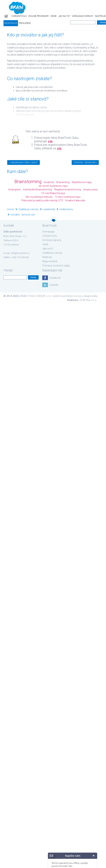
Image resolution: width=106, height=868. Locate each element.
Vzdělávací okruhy (82, 16)
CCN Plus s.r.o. (88, 300)
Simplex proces (91, 190)
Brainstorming (28, 182)
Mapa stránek (50, 261)
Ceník (54, 16)
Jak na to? (64, 16)
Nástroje (47, 257)
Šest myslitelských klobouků (39, 197)
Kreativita (49, 182)
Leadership (49, 209)
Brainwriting (63, 182)
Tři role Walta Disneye (53, 193)
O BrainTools (19, 16)
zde (50, 141)
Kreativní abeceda (75, 200)
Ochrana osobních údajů (56, 266)
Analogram (15, 189)
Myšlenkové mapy (82, 182)
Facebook (55, 278)
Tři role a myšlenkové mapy (68, 197)
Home (10, 209)
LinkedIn (54, 285)
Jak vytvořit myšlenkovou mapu (53, 186)
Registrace (11, 23)
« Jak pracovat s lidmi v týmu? (24, 162)
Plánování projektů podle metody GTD (42, 200)
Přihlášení (25, 23)
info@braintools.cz (20, 253)
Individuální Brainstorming (38, 189)
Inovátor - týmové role (23, 215)
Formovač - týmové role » (85, 162)
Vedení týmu (66, 209)
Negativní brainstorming (68, 189)
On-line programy (39, 16)
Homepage (48, 232)
